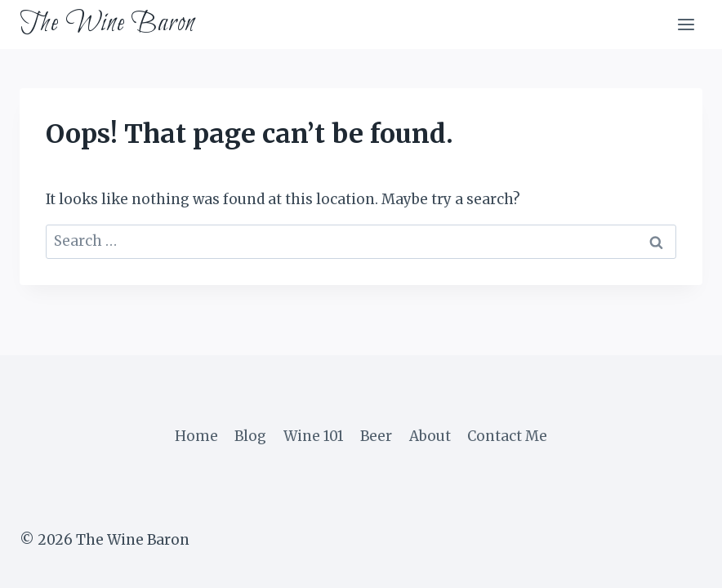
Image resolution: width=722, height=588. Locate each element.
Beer (376, 436)
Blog (250, 436)
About (430, 436)
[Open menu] (686, 24)
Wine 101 (314, 436)
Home (196, 436)
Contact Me (507, 436)
